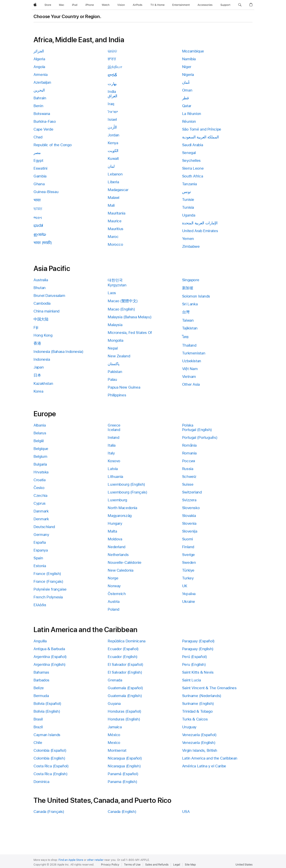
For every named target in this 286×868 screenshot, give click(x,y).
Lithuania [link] (115, 477)
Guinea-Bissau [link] (46, 192)
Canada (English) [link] (122, 812)
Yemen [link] (188, 239)
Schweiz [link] (189, 477)
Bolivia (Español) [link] (47, 704)
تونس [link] (187, 192)
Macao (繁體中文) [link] (123, 301)
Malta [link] (112, 531)
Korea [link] (38, 391)
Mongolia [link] (115, 340)
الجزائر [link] (39, 51)
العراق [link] (113, 96)
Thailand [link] (189, 345)
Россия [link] (189, 461)
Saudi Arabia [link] (193, 145)
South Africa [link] (193, 176)
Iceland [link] (114, 430)
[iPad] (75, 5)
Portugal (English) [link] (197, 430)
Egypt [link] (38, 160)
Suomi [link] (187, 539)
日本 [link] (37, 375)
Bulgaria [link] (40, 464)
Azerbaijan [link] (42, 82)
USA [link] (186, 812)
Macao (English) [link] (121, 309)
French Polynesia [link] (48, 597)
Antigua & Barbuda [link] (49, 649)
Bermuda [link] (41, 696)
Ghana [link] (39, 184)
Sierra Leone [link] (193, 168)
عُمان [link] (186, 82)
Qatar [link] (187, 106)
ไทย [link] (185, 337)
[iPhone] (90, 5)
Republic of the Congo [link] (53, 145)
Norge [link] (113, 578)
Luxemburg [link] (117, 500)
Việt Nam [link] (190, 369)
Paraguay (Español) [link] (198, 641)
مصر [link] (37, 153)
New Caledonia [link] (120, 570)
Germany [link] (41, 535)
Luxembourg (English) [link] (126, 484)
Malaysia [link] (115, 325)
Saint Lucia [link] (191, 680)
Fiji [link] (36, 327)
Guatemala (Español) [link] (125, 688)
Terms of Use (132, 865)
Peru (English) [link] (194, 664)
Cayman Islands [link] (47, 735)
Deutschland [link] (44, 527)
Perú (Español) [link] (195, 657)
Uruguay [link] (189, 727)
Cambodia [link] (42, 303)
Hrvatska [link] (41, 472)
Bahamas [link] (41, 672)
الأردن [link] (112, 127)
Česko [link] (39, 488)
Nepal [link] (113, 348)
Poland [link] (114, 609)
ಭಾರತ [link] (38, 225)
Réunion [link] (189, 121)
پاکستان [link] (114, 364)
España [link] (40, 542)
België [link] (39, 441)
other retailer (95, 860)
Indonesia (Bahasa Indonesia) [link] (58, 352)
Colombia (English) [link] (49, 758)
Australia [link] (41, 280)
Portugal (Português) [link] (200, 437)
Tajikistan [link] (190, 328)
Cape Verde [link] (43, 129)
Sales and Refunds (157, 865)
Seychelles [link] (191, 160)
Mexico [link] (114, 743)
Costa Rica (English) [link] (50, 774)
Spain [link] (38, 558)
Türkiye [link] (188, 570)
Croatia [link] (39, 480)
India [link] (112, 92)
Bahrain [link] (40, 98)
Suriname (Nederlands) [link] (202, 696)
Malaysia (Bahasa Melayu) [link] (129, 317)
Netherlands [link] (118, 555)
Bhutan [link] (40, 288)
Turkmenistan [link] (194, 353)
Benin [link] (38, 106)
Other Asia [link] (191, 384)
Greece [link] (114, 425)
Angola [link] (39, 67)
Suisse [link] (188, 484)
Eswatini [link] (40, 168)
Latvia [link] (113, 469)
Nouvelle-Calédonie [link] (124, 562)
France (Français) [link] (48, 581)
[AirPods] (138, 5)
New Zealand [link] (119, 356)
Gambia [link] (40, 176)
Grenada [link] (115, 680)
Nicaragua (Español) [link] (125, 758)
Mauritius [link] (116, 229)
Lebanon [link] (115, 174)
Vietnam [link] (189, 377)
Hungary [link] (115, 523)
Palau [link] (112, 379)
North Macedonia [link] (122, 508)
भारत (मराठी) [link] (43, 243)
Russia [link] (188, 469)
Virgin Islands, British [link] (200, 750)
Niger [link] (187, 67)
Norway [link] (114, 586)
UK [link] (185, 586)
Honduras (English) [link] (124, 719)
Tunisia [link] (188, 207)
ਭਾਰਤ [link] (112, 59)
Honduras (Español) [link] (124, 711)
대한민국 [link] (115, 280)
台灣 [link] (186, 312)
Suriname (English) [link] (198, 704)
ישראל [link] (113, 112)
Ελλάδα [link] (40, 605)
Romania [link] (189, 453)
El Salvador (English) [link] (125, 672)
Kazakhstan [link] (43, 383)
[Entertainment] (181, 5)
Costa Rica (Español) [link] (51, 766)
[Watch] (106, 5)
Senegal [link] (189, 153)
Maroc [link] (113, 237)
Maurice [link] (115, 221)
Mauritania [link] (116, 213)
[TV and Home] (157, 5)
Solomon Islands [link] (196, 296)
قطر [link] (185, 98)
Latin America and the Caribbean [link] (210, 758)
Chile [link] (38, 743)
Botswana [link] (42, 114)
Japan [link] (39, 367)
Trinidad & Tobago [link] (197, 711)
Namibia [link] (189, 59)
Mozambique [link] (193, 51)
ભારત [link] (38, 218)
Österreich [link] (117, 594)
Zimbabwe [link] (191, 246)
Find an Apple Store (71, 860)
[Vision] (121, 5)
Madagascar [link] (118, 190)
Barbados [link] (41, 680)
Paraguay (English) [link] (198, 649)
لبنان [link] (111, 166)
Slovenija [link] (190, 531)
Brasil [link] (38, 719)
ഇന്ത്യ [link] (40, 234)
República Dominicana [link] (127, 641)
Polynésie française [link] (50, 589)
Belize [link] (39, 688)
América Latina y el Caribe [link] (204, 766)
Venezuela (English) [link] (199, 743)
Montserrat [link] (117, 750)
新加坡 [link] (188, 288)
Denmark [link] (41, 519)
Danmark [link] (41, 511)
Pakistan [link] (115, 372)
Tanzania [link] (189, 184)
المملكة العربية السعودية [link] (201, 137)
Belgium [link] (40, 456)
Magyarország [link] (120, 516)
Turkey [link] (188, 578)
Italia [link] (112, 445)
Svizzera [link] (189, 500)
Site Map (190, 865)
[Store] (48, 5)
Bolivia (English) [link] (47, 711)
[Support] (225, 5)
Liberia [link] (113, 182)
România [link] (189, 445)
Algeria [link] (39, 59)
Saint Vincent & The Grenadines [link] (209, 688)
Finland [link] (188, 547)
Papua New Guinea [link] (124, 387)
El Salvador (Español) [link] (125, 664)
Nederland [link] (117, 547)
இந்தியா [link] (115, 67)
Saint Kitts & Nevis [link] (198, 672)
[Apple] (35, 5)
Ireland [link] (113, 437)
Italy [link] (111, 453)
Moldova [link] (115, 539)
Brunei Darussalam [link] (49, 296)
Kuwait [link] (113, 158)
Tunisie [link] (188, 200)
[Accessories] (205, 5)
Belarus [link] (40, 433)
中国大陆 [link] (41, 319)
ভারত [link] (38, 209)
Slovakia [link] (189, 516)
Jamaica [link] (115, 727)
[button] (240, 5)
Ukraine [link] (189, 602)
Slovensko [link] (191, 508)
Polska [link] (188, 425)
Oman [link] (187, 90)
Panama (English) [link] (122, 782)
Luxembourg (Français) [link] (127, 492)
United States (244, 865)
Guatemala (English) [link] (125, 696)
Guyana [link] (114, 704)
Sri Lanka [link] (190, 304)
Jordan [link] (114, 135)
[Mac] (62, 5)
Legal (177, 865)
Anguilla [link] (40, 641)
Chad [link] (38, 137)
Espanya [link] (41, 550)
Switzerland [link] (192, 492)
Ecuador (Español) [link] (123, 649)
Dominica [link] (41, 782)
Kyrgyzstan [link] (117, 285)
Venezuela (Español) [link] (199, 735)
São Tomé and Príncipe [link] (202, 129)
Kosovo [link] (114, 461)
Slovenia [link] (189, 523)
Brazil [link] (38, 727)
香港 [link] (37, 343)
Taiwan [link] (188, 320)
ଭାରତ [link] (112, 51)
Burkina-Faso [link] (45, 121)
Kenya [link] (113, 143)
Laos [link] (112, 293)
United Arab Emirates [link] (200, 231)
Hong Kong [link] (43, 335)
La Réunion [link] (192, 114)
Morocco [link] (115, 244)
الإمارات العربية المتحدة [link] (200, 223)
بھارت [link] (112, 84)
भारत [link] (37, 200)
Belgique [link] (41, 449)
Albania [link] (40, 425)
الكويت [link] (113, 151)
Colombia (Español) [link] (50, 750)
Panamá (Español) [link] (123, 774)
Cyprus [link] (40, 503)
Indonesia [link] (42, 359)
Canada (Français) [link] (49, 812)
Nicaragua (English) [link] (124, 766)
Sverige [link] (188, 555)
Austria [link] (114, 602)
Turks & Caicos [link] (195, 719)
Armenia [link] (40, 75)
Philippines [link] (117, 395)
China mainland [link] (46, 311)
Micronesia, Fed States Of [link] (130, 333)
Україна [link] (189, 594)
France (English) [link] (47, 574)
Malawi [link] (114, 198)
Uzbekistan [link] (192, 361)
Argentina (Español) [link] (50, 657)
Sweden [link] (189, 562)
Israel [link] (112, 119)
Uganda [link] (189, 215)
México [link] (114, 735)
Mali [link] (111, 205)
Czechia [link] (40, 495)
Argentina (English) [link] (49, 664)
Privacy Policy (110, 865)
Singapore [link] (191, 280)
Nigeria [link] (188, 75)
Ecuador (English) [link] (123, 657)
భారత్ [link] (112, 75)
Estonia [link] (40, 566)
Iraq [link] (111, 104)
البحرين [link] (39, 90)
